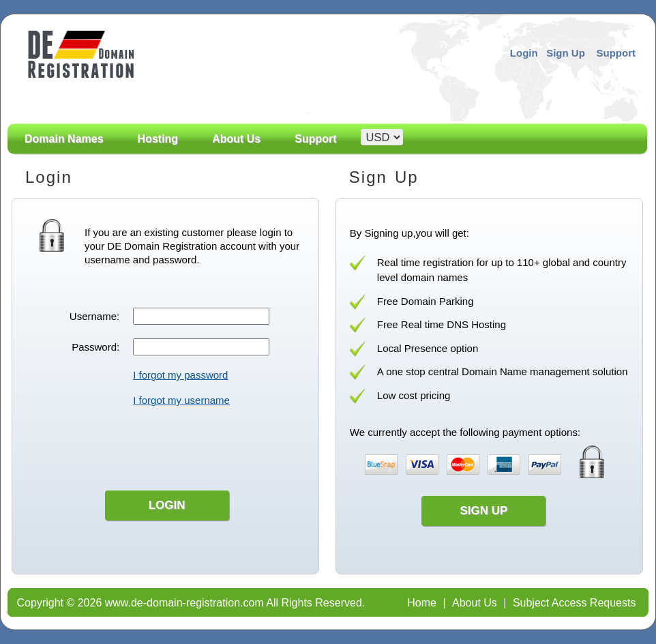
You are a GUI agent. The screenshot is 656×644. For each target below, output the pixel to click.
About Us (236, 154)
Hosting (158, 139)
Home (422, 603)
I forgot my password (180, 375)
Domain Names (64, 154)
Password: (95, 347)
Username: (94, 316)
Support (616, 53)
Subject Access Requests (575, 603)
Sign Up (566, 53)
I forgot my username (181, 400)
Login (524, 53)
